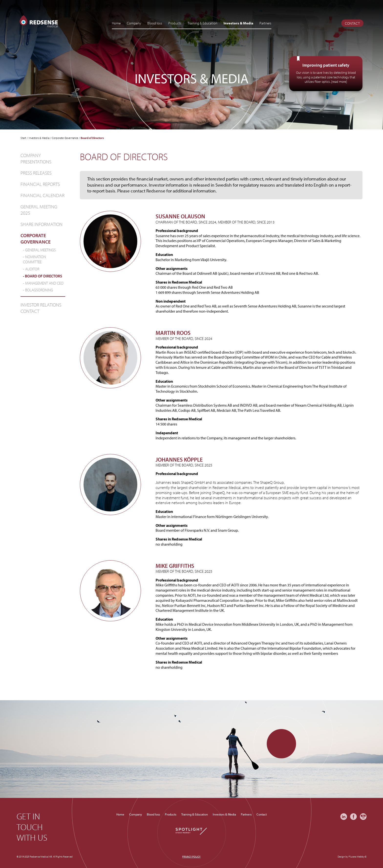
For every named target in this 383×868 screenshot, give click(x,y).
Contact (352, 23)
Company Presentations (36, 158)
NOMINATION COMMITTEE (34, 259)
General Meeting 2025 (39, 210)
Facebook (353, 817)
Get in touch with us (32, 827)
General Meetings (40, 250)
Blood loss (155, 23)
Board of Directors (43, 276)
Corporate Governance (65, 138)
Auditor (32, 269)
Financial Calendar (43, 195)
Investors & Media (238, 23)
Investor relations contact (41, 308)
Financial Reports (40, 184)
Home (116, 23)
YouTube (363, 817)
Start (23, 138)
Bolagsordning (39, 290)
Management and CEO (44, 283)
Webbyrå (362, 857)
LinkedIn (344, 817)
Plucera (352, 857)
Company (134, 23)
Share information (42, 224)
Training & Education (202, 23)
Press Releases (36, 173)
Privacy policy (191, 857)
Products (175, 23)
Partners (265, 23)
